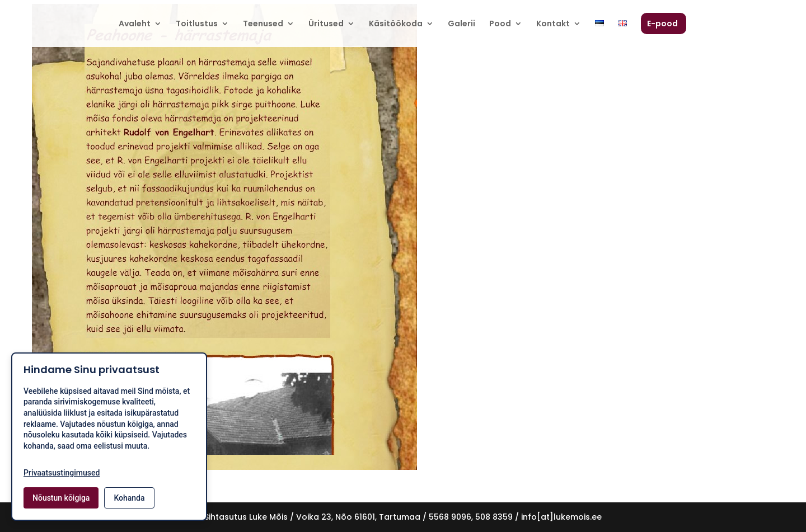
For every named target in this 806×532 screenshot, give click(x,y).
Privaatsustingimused (62, 473)
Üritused (326, 24)
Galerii (461, 24)
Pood (500, 24)
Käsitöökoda (396, 24)
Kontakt (553, 24)
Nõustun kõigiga (61, 498)
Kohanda (129, 498)
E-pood (662, 24)
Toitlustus (197, 24)
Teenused (263, 24)
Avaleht (135, 24)
